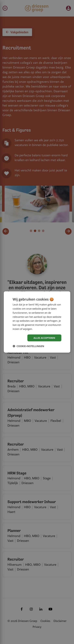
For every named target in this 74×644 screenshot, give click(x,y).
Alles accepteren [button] (44, 338)
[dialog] (37, 322)
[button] (28, 346)
